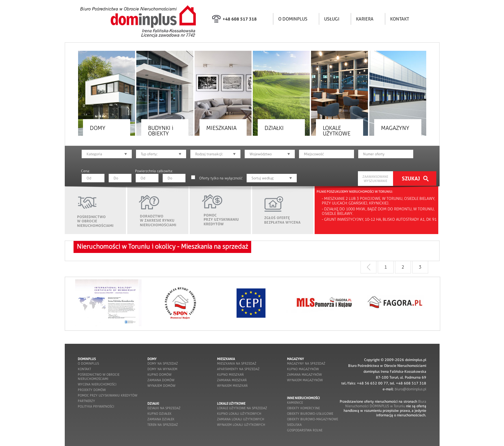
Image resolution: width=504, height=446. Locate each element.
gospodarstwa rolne (305, 430)
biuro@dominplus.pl (410, 389)
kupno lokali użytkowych (239, 414)
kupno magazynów (303, 369)
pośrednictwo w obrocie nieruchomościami (99, 377)
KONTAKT (400, 19)
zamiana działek (161, 419)
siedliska (294, 425)
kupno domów (159, 375)
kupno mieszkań (230, 375)
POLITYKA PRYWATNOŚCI (96, 406)
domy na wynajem (162, 369)
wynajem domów (161, 386)
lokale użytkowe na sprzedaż (242, 408)
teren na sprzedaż (163, 425)
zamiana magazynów (304, 375)
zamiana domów (161, 380)
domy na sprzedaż (163, 363)
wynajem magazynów (305, 380)
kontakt (84, 369)
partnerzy (86, 401)
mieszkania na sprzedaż (237, 363)
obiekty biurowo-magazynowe (313, 419)
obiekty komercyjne (303, 408)
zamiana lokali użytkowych (241, 419)
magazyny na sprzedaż (306, 363)
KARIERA (365, 19)
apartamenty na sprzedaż (238, 369)
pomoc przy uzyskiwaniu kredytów (108, 395)
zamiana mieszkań (232, 380)
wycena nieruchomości (97, 384)
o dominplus (88, 363)
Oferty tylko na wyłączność (221, 178)
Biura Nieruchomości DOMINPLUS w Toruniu (386, 404)
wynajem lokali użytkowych (241, 425)
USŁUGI (332, 19)
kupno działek (159, 414)
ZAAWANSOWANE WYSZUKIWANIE (375, 179)
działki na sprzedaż (164, 408)
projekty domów (92, 390)
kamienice (295, 403)
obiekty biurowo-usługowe (310, 414)
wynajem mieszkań (232, 386)
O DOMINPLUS (293, 19)
